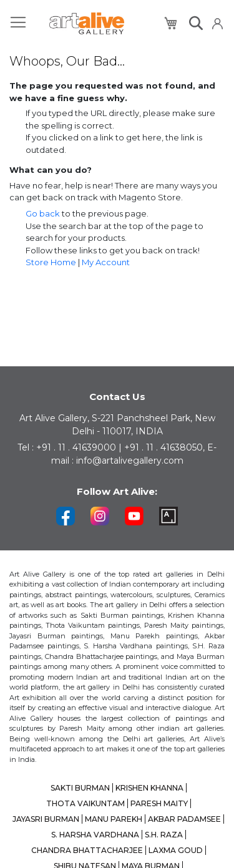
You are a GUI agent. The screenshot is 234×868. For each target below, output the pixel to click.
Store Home (51, 262)
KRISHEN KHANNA (149, 788)
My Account (106, 262)
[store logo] (87, 23)
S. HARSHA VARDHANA (95, 835)
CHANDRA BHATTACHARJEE (87, 850)
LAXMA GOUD (176, 850)
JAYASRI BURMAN (46, 819)
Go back (43, 213)
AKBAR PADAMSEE (184, 819)
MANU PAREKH (114, 819)
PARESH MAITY (159, 803)
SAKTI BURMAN (80, 788)
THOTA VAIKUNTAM (85, 803)
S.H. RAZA (164, 835)
